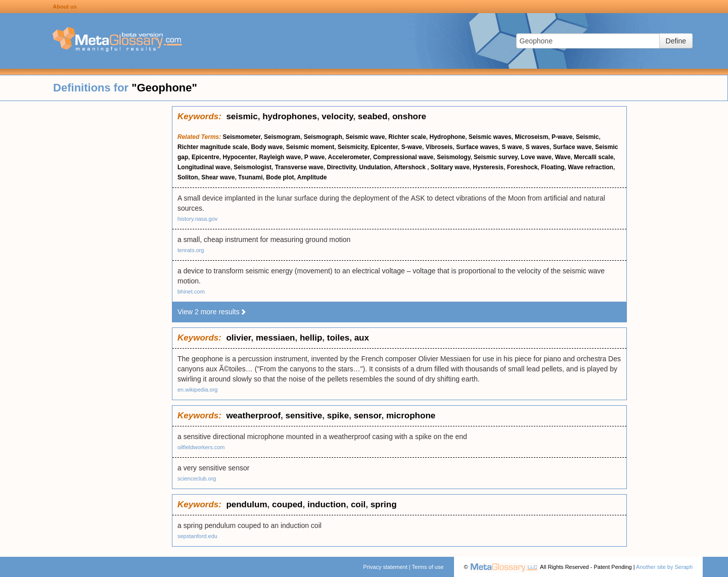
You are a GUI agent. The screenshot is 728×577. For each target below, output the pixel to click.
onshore (409, 116)
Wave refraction (590, 167)
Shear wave (218, 177)
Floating (553, 167)
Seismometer (242, 137)
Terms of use (428, 567)
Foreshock (522, 167)
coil (358, 504)
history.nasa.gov (197, 219)
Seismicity (352, 147)
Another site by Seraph (664, 567)
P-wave (562, 137)
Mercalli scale (594, 157)
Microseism (531, 137)
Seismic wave (365, 137)
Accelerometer (349, 157)
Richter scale (407, 137)
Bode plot (280, 177)
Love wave (536, 157)
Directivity (341, 167)
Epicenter (384, 147)
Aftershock (411, 167)
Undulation (375, 167)
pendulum (246, 504)
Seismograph (323, 137)
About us (65, 7)
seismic (242, 116)
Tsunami (250, 177)
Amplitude (312, 177)
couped (287, 504)
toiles (338, 338)
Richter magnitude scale (213, 147)
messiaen (276, 338)
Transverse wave (299, 167)
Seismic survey (496, 157)
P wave (314, 157)
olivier (238, 338)
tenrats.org (191, 250)
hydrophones (290, 116)
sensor (368, 416)
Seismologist (253, 167)
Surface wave (573, 147)
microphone (411, 416)
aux (362, 338)
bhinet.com (191, 292)
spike (338, 416)
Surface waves (477, 147)
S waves (538, 147)
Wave (563, 157)
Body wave (267, 147)
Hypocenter (239, 157)
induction (327, 504)
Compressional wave (403, 157)
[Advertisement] (86, 258)
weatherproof (253, 416)
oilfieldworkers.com (201, 447)
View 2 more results (212, 312)
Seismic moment (310, 147)
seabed (373, 116)
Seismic (587, 137)
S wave (512, 147)
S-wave (412, 147)
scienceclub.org (197, 478)
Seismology (453, 157)
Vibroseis (439, 147)
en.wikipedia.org (198, 390)
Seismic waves (490, 137)
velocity (337, 116)
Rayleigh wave (280, 157)
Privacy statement (385, 567)
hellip (311, 338)
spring (384, 504)
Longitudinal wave (204, 167)
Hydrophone (448, 137)
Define (676, 41)
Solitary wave (450, 167)
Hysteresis (488, 167)
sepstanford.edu (197, 536)
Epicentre (206, 157)
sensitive (304, 416)
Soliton (188, 177)
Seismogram (282, 137)
